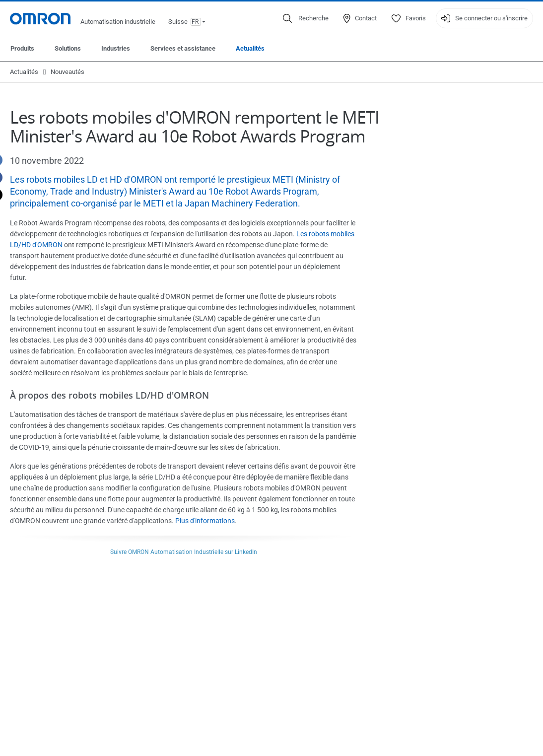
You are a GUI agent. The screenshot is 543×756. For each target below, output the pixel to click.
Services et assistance (183, 48)
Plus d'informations (205, 521)
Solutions (68, 48)
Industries (116, 48)
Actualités (250, 48)
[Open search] (306, 18)
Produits (22, 48)
